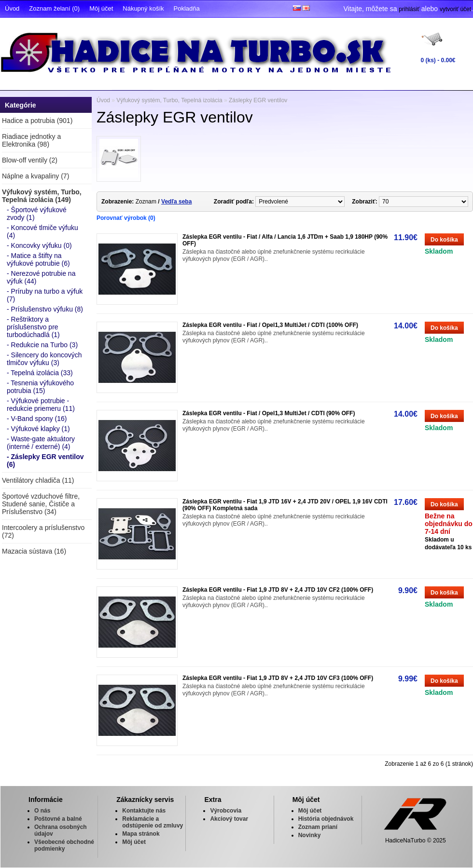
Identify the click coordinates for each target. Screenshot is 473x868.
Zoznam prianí (318, 827)
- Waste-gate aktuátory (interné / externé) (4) (41, 443)
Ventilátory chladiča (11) (38, 480)
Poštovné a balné (58, 819)
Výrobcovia (226, 811)
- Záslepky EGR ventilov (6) (45, 461)
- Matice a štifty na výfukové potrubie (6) (38, 259)
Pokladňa (187, 8)
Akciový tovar (229, 819)
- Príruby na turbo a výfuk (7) (45, 295)
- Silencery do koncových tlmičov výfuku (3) (44, 359)
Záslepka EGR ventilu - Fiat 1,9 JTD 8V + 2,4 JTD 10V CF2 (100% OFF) (278, 590)
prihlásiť (409, 9)
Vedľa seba (176, 202)
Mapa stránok (141, 834)
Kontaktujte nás (144, 811)
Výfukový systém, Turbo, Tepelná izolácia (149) (42, 196)
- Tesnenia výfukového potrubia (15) (40, 387)
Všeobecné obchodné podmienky (64, 845)
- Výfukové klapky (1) (38, 429)
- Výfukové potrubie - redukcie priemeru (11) (41, 405)
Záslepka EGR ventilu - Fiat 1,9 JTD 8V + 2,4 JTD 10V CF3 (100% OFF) (278, 678)
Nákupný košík (143, 8)
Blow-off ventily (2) (30, 160)
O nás (42, 811)
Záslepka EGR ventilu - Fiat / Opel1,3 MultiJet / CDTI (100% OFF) (270, 325)
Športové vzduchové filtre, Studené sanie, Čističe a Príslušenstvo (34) (41, 504)
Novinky (310, 835)
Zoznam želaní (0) (54, 8)
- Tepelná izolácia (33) (40, 373)
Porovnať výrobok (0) (126, 218)
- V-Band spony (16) (37, 419)
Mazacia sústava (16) (34, 551)
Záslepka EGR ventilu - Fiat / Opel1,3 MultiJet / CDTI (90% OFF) (269, 413)
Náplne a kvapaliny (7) (35, 176)
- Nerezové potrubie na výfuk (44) (41, 277)
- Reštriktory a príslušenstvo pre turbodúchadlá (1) (33, 327)
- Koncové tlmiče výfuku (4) (42, 231)
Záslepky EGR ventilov (258, 100)
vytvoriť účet (455, 9)
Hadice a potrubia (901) (37, 121)
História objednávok (326, 819)
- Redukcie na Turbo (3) (42, 345)
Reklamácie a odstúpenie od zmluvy (153, 822)
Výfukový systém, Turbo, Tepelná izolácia (169, 100)
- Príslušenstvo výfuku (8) (45, 309)
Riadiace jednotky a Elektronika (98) (31, 140)
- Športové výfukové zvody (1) (37, 214)
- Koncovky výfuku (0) (39, 245)
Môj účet (101, 8)
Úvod (12, 8)
